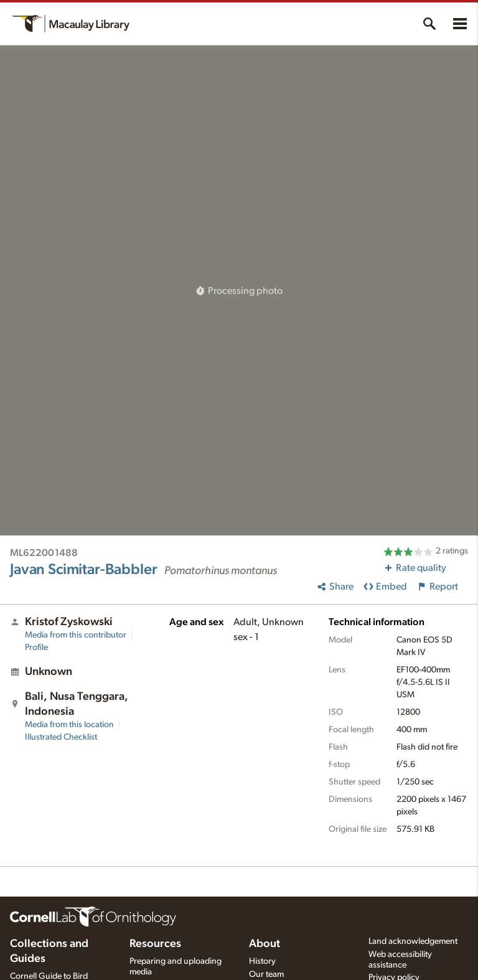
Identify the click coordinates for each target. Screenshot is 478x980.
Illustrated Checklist (61, 737)
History (262, 961)
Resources (155, 944)
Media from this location (69, 725)
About (265, 944)
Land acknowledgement (413, 941)
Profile (36, 648)
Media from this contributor (76, 635)
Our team (266, 974)
